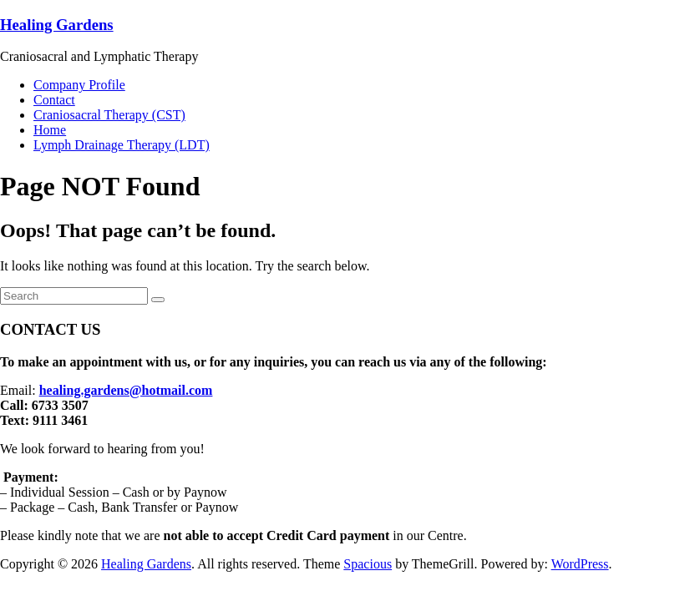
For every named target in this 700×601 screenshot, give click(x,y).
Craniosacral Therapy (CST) (109, 115)
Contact (54, 100)
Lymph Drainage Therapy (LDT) (122, 145)
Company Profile (79, 85)
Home (50, 130)
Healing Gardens (57, 25)
